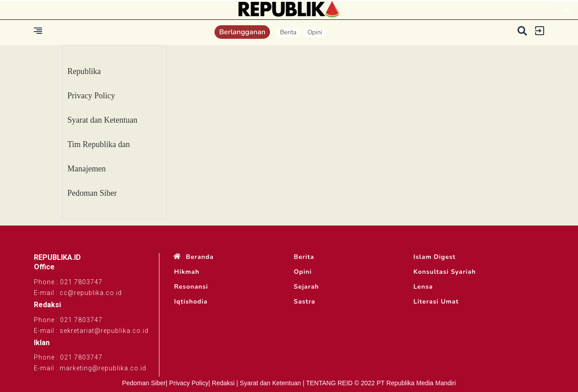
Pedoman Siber (92, 193)
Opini (315, 32)
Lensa (423, 287)
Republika (84, 71)
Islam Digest (435, 257)
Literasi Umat (436, 302)
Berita (288, 32)
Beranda (200, 257)
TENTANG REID (329, 383)
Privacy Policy (91, 96)
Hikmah (187, 272)
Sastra (305, 302)
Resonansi (191, 287)
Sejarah (307, 287)
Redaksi (223, 383)
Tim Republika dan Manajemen (98, 157)
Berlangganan (242, 32)
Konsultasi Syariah (445, 272)
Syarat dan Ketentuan (102, 120)
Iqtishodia (191, 302)
